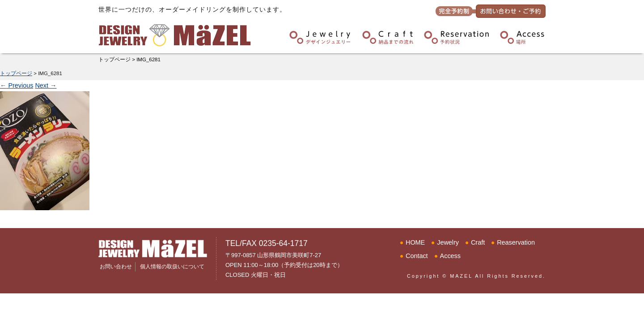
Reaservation (516, 242)
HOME (415, 242)
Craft (478, 242)
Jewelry (448, 242)
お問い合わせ (116, 267)
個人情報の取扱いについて (172, 267)
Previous (17, 85)
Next (46, 85)
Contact (417, 256)
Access (450, 256)
